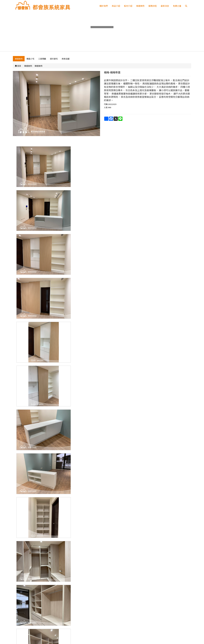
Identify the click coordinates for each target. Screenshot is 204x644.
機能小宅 (30, 62)
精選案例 (140, 6)
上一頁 (102, 587)
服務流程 (153, 6)
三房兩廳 (42, 62)
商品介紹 (116, 6)
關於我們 (104, 6)
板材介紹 (128, 6)
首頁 (18, 69)
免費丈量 (177, 6)
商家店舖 (66, 62)
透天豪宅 (54, 62)
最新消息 (165, 6)
